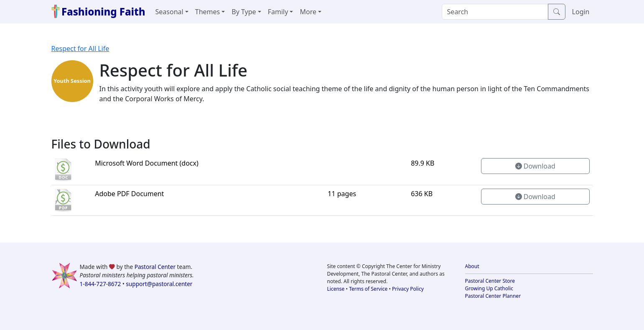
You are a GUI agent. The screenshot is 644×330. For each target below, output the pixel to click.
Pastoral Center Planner (493, 296)
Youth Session (72, 81)
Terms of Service (368, 289)
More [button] (308, 12)
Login (581, 12)
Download (535, 166)
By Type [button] (244, 12)
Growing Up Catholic (489, 288)
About (472, 266)
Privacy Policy (408, 289)
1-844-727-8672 (101, 284)
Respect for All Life (80, 49)
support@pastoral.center (159, 284)
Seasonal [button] (169, 12)
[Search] (495, 12)
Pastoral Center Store (490, 281)
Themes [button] (207, 12)
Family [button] (278, 12)
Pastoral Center (155, 267)
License (336, 289)
